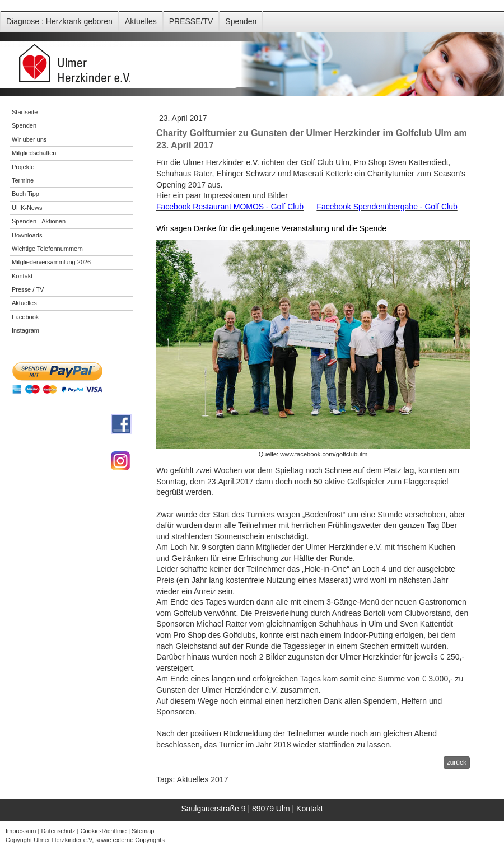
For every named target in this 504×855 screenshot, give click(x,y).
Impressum (21, 831)
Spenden (241, 21)
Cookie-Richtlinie (104, 831)
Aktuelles (141, 21)
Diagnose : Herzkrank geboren (59, 21)
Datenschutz (58, 831)
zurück (457, 763)
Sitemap (143, 831)
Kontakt (309, 809)
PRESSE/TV (191, 21)
